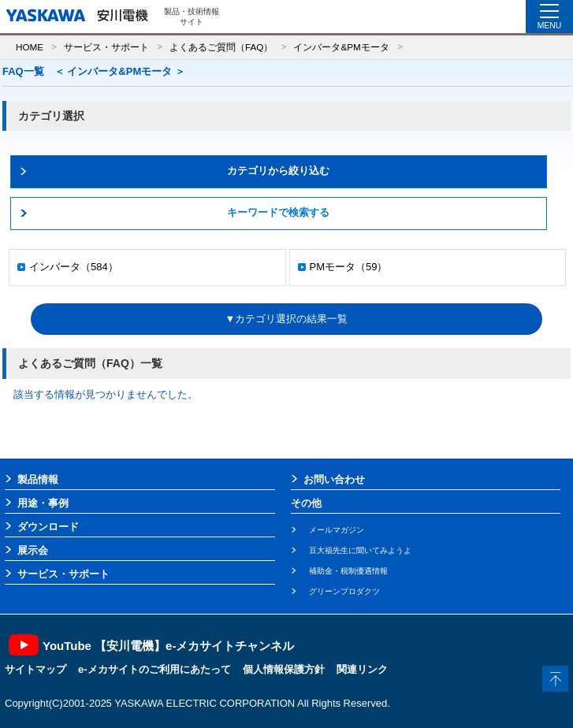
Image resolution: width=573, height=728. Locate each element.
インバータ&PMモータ (341, 47)
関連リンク (362, 669)
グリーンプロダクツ (344, 591)
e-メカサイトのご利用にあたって (154, 669)
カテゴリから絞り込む (278, 171)
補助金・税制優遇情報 (348, 571)
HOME (30, 47)
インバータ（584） (74, 267)
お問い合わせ (334, 479)
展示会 (33, 550)
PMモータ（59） (349, 267)
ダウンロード (48, 527)
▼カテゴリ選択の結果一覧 (287, 319)
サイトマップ (35, 669)
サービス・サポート (106, 47)
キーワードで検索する (278, 212)
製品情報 (38, 479)
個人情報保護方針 (284, 669)
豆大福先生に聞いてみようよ (360, 550)
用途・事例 (43, 503)
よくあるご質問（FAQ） (221, 47)
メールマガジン (337, 530)
